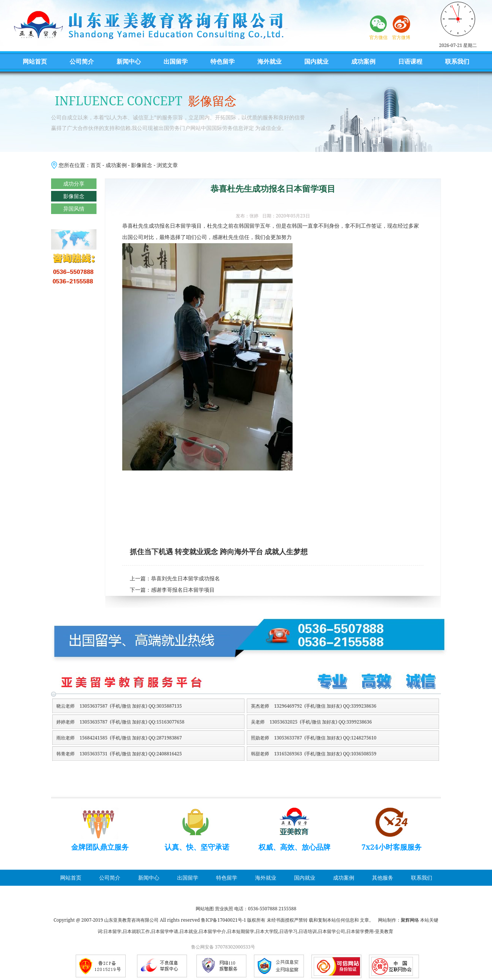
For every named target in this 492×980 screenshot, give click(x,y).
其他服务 (383, 878)
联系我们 (457, 61)
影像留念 (142, 165)
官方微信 (378, 37)
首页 (96, 165)
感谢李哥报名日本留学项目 (183, 590)
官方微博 (401, 37)
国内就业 (316, 61)
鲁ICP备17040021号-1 (223, 920)
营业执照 (224, 909)
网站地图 (205, 909)
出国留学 (176, 61)
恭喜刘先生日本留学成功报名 (185, 579)
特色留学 (223, 61)
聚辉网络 (410, 920)
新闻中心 (129, 61)
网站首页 (35, 61)
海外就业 (269, 61)
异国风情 (74, 209)
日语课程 (410, 61)
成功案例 (363, 61)
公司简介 (82, 61)
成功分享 (74, 184)
